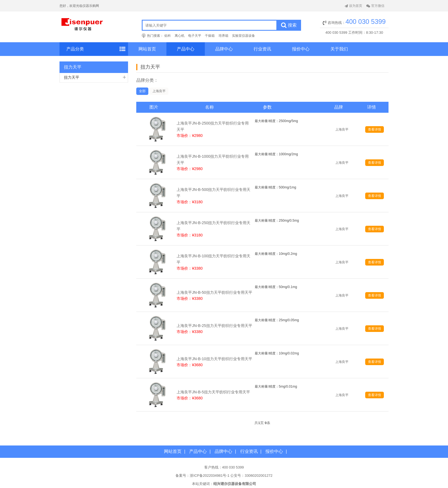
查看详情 (375, 129)
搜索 (289, 25)
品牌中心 (224, 49)
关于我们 (339, 49)
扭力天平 (72, 77)
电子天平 (195, 36)
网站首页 (147, 49)
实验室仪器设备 (243, 36)
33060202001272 (258, 476)
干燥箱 (210, 36)
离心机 (180, 36)
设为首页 (353, 6)
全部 (142, 91)
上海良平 (159, 91)
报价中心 (301, 49)
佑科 (168, 36)
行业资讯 (262, 49)
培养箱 (223, 36)
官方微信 (375, 6)
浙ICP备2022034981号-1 (210, 476)
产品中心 (186, 49)
